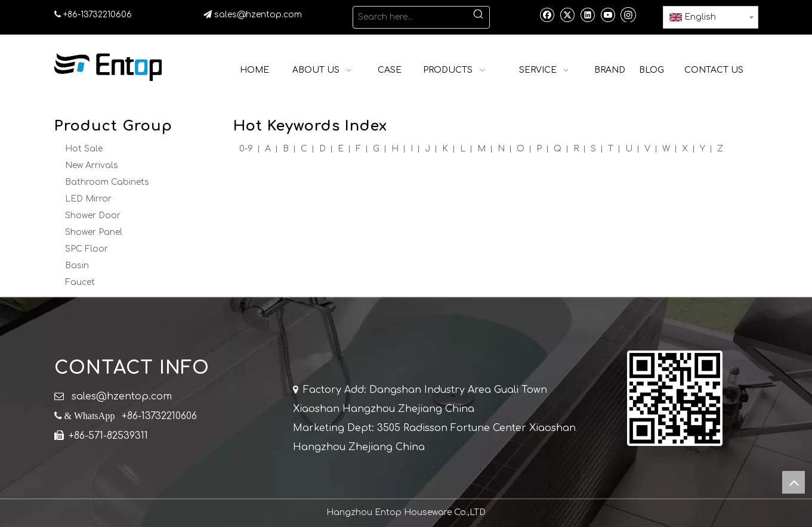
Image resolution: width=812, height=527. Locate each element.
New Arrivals (92, 165)
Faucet (80, 282)
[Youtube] (608, 14)
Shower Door (93, 216)
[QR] (675, 398)
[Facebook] (547, 14)
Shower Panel (94, 232)
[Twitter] (567, 14)
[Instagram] (628, 14)
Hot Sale (84, 149)
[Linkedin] (587, 14)
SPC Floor (87, 249)
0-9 (246, 149)
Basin (77, 266)
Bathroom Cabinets (107, 182)
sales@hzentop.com (259, 15)
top (794, 482)
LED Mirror (88, 199)
